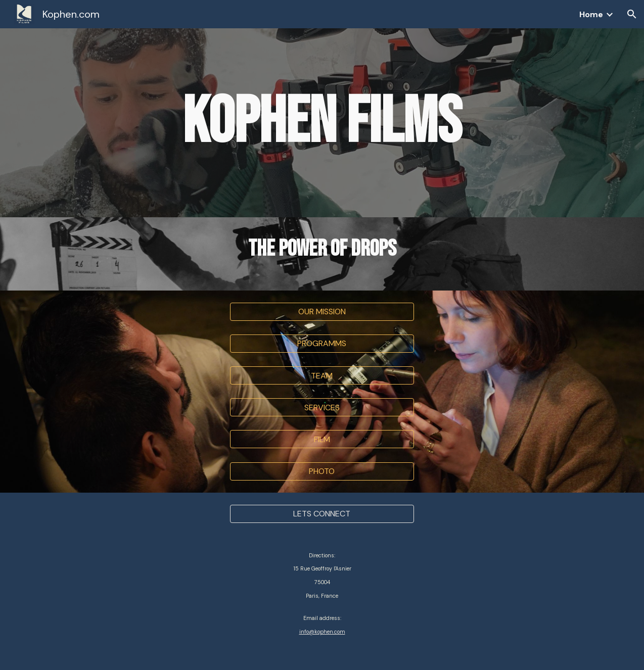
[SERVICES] (322, 408)
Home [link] (591, 14)
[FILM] (322, 439)
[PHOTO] (322, 471)
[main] (322, 123)
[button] (632, 14)
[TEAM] (322, 376)
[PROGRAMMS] (322, 343)
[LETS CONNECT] (322, 514)
